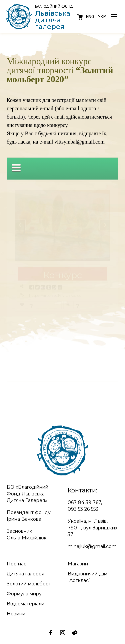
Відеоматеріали (25, 604)
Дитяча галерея (25, 574)
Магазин (78, 564)
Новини (16, 614)
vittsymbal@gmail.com (79, 142)
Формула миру (24, 594)
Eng (90, 16)
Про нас (16, 564)
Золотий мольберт (29, 584)
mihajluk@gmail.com (92, 546)
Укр (102, 16)
